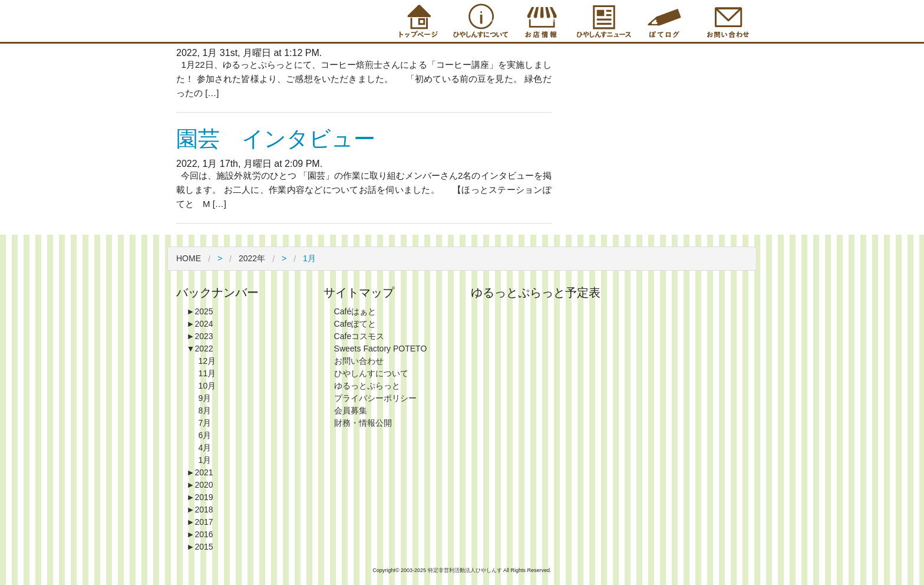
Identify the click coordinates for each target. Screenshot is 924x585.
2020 (200, 485)
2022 (200, 349)
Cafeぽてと (355, 324)
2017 (200, 522)
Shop (540, 21)
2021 (200, 472)
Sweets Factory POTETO (381, 349)
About (478, 21)
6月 (205, 435)
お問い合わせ (359, 361)
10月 (207, 386)
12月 (207, 361)
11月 (207, 373)
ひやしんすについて (371, 373)
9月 (205, 398)
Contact (726, 21)
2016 (200, 534)
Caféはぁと (355, 311)
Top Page (417, 21)
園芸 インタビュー (276, 139)
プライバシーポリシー (375, 398)
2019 (200, 497)
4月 (205, 448)
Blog (664, 21)
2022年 (252, 258)
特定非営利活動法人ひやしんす (466, 570)
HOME (189, 258)
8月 (205, 410)
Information (602, 21)
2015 (200, 547)
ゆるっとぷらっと (367, 386)
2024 (200, 324)
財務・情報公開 (363, 423)
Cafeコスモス (359, 336)
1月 (205, 460)
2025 (200, 311)
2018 (200, 510)
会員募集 (351, 410)
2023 (200, 336)
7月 (205, 423)
